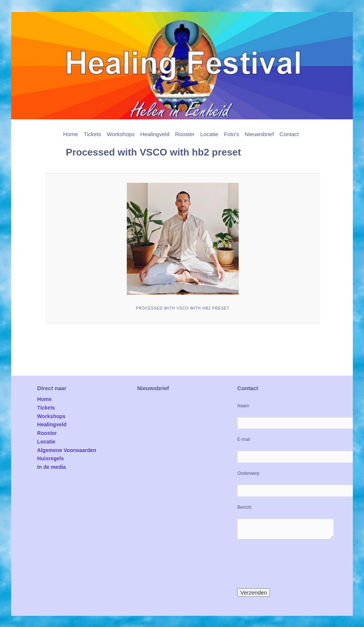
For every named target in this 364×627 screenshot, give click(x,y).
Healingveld (155, 134)
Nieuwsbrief (259, 134)
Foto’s (231, 134)
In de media (52, 467)
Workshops (121, 134)
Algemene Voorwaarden (67, 450)
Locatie (209, 134)
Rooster (185, 134)
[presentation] (294, 564)
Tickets (92, 134)
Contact (289, 134)
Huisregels (51, 458)
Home (70, 134)
